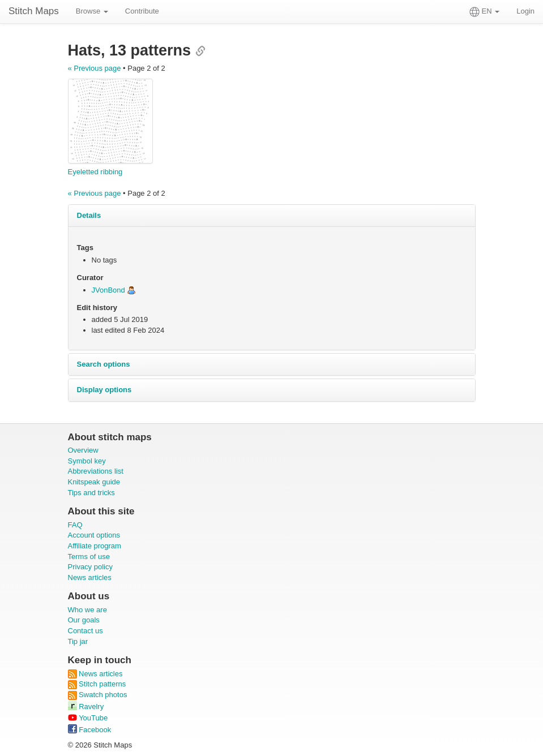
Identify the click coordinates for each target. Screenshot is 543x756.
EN (484, 12)
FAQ (75, 525)
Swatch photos (98, 695)
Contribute (142, 11)
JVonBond (108, 290)
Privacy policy (90, 567)
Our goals (84, 620)
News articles (90, 577)
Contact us (85, 631)
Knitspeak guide (94, 482)
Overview (83, 450)
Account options (94, 535)
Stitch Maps (34, 11)
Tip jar (78, 641)
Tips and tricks (91, 493)
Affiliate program (95, 546)
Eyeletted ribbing (95, 172)
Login (525, 11)
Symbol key (87, 461)
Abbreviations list (96, 471)
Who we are (87, 610)
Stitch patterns (97, 684)
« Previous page (95, 68)
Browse (92, 11)
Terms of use (89, 557)
